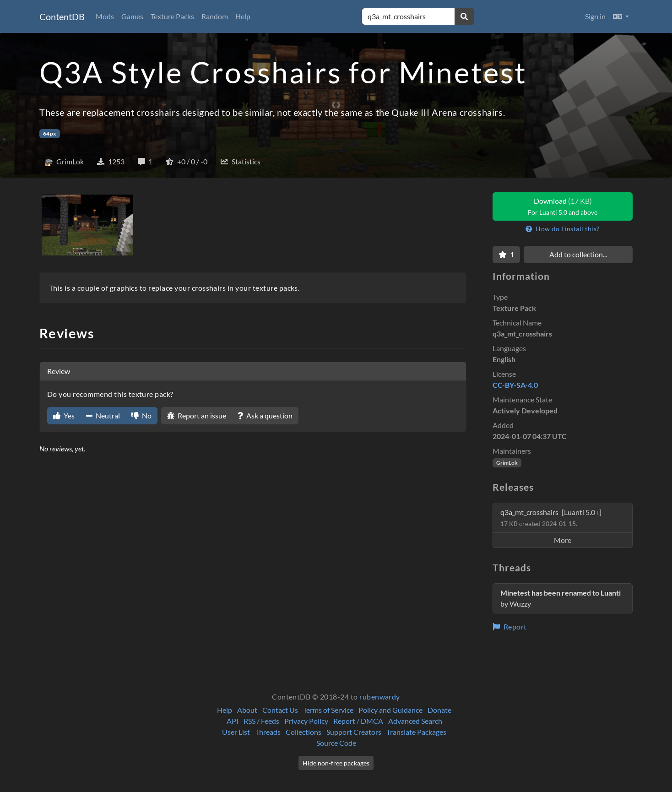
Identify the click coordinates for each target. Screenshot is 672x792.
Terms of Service (328, 710)
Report (510, 627)
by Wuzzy (561, 598)
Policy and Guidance (390, 710)
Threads (268, 732)
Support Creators (354, 732)
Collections (303, 732)
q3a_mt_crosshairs (551, 518)
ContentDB (62, 16)
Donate (439, 710)
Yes (64, 415)
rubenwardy (380, 697)
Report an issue (197, 415)
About (247, 710)
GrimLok (507, 463)
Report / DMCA (358, 721)
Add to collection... (578, 254)
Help (243, 16)
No (141, 415)
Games (132, 16)
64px (50, 133)
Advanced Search (415, 721)
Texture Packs (172, 16)
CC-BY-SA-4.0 (515, 385)
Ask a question (265, 415)
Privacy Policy (306, 721)
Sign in (595, 16)
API (233, 721)
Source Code (336, 743)
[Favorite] (506, 255)
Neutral (103, 415)
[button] (621, 16)
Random (215, 16)
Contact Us (280, 710)
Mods (105, 16)
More (563, 540)
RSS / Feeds (261, 721)
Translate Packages (416, 732)
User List (236, 732)
